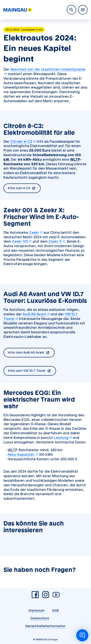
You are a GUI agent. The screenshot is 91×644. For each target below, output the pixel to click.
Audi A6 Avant (36, 314)
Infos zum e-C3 (24, 188)
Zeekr (36, 233)
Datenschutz (40, 618)
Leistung (63, 438)
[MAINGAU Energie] (18, 10)
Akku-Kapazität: (23, 455)
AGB (55, 610)
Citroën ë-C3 (23, 142)
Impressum (36, 610)
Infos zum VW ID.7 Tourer (32, 371)
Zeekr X (57, 241)
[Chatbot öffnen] (82, 635)
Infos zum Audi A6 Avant (31, 353)
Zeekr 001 (22, 241)
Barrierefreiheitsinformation (45, 626)
